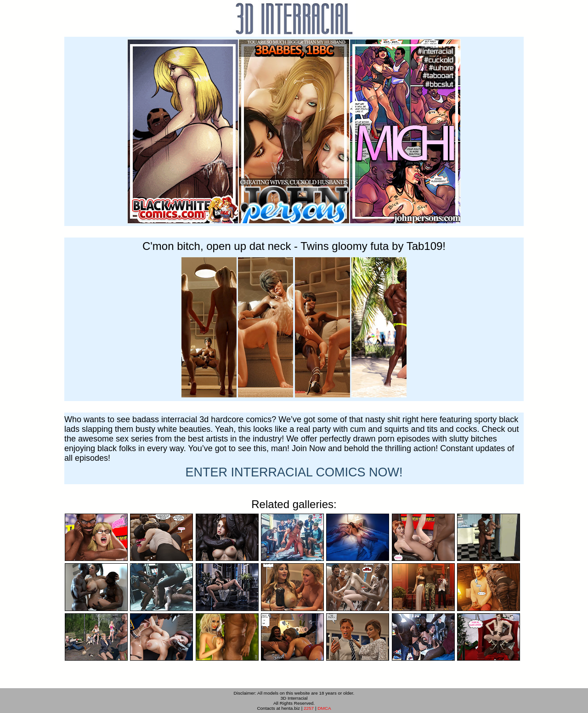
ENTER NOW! (294, 472)
